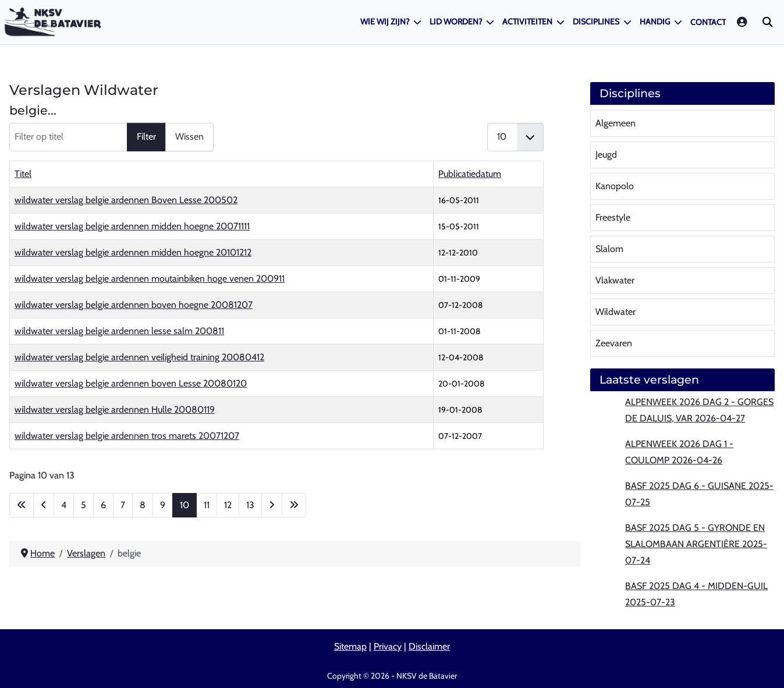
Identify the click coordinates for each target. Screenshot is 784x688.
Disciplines (596, 22)
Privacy (388, 646)
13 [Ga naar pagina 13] (250, 505)
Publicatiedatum (470, 174)
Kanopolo (615, 186)
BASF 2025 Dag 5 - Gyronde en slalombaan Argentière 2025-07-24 (696, 544)
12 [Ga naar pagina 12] (228, 505)
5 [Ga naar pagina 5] (84, 505)
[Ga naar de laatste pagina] (294, 505)
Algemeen (616, 123)
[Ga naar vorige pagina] (44, 505)
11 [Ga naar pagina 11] (207, 505)
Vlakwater (615, 280)
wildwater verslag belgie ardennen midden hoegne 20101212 (133, 252)
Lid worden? (456, 22)
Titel (23, 174)
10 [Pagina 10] (185, 505)
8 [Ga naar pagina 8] (143, 505)
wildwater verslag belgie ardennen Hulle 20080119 (115, 409)
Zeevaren (614, 343)
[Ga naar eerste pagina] (22, 505)
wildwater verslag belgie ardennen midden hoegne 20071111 (132, 226)
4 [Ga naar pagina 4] (64, 505)
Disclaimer (429, 646)
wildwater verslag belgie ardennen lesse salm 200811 (119, 331)
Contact (708, 22)
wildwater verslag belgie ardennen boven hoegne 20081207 (134, 305)
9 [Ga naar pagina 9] (163, 505)
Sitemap (350, 646)
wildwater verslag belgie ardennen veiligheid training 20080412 (139, 357)
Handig (655, 22)
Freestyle (613, 217)
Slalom (609, 249)
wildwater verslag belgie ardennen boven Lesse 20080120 (131, 383)
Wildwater (616, 312)
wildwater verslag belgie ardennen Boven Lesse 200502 (126, 200)
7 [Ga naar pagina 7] (123, 505)
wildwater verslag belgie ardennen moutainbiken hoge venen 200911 (150, 279)
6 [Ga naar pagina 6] (103, 505)
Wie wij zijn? (385, 22)
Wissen (189, 136)
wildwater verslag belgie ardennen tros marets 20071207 (127, 436)
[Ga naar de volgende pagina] (272, 505)
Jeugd (606, 155)
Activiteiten (527, 22)
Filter (146, 136)
